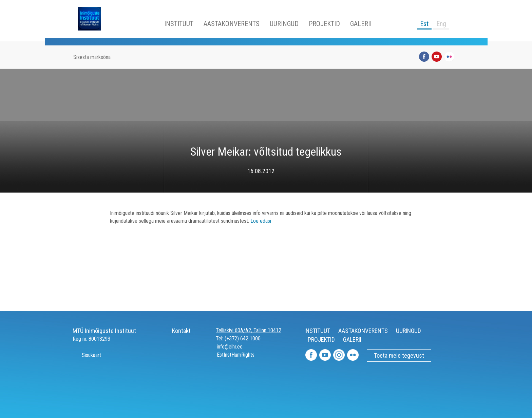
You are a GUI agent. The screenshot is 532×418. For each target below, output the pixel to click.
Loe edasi (261, 221)
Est (424, 24)
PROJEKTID (324, 24)
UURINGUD (284, 24)
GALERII (361, 24)
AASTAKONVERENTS (232, 24)
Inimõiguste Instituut (93, 19)
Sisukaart (87, 355)
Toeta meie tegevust (399, 355)
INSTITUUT (179, 24)
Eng (441, 24)
